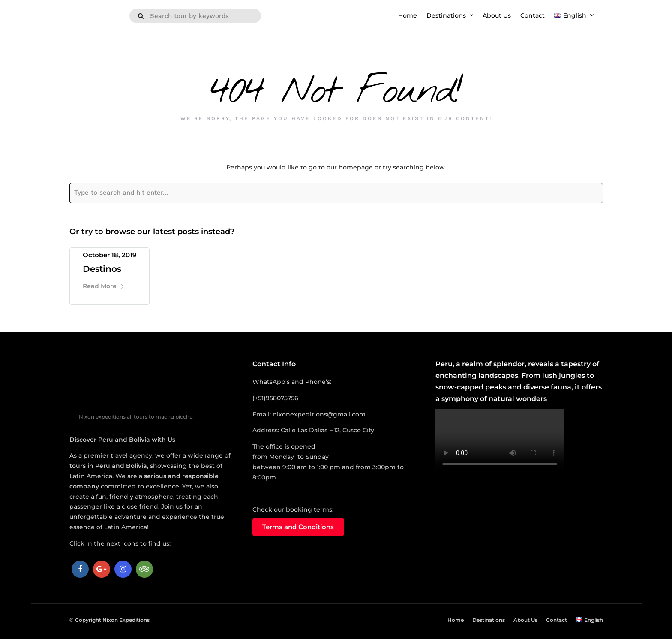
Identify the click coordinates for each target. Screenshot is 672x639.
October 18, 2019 (109, 255)
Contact (532, 15)
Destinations (446, 15)
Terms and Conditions (298, 527)
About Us (497, 15)
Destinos (102, 269)
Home (408, 15)
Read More (104, 286)
